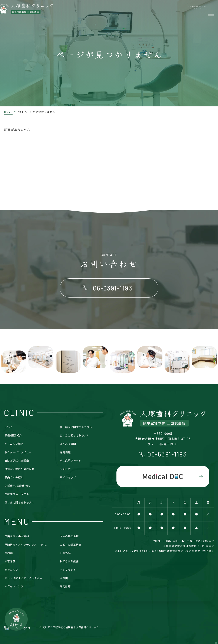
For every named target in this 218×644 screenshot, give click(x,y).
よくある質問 (68, 444)
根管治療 (10, 561)
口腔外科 (65, 553)
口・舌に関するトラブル (75, 435)
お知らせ (65, 469)
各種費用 (192, 11)
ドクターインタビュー (18, 452)
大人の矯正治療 (69, 536)
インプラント (68, 570)
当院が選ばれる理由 (17, 461)
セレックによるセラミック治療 (24, 578)
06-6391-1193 (167, 454)
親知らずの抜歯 (69, 561)
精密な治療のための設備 (19, 469)
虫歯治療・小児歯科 (17, 536)
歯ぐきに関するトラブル (19, 502)
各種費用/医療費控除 (17, 486)
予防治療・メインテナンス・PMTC (26, 545)
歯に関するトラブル (17, 494)
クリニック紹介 (14, 444)
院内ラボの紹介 (14, 477)
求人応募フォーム (71, 461)
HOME (8, 112)
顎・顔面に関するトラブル (76, 427)
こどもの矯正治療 (71, 545)
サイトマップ (68, 477)
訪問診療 (65, 586)
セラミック (11, 570)
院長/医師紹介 (13, 435)
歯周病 (9, 553)
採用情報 (65, 452)
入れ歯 (64, 578)
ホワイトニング (14, 586)
